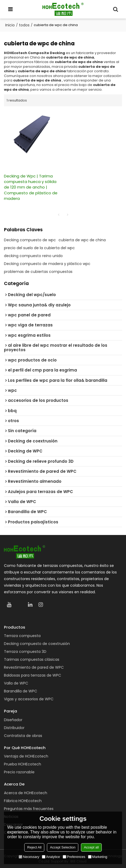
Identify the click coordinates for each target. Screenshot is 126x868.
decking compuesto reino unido (33, 256)
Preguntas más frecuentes (29, 809)
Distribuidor (14, 728)
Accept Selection (63, 847)
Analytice (51, 857)
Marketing (98, 857)
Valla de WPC (16, 683)
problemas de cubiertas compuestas (38, 272)
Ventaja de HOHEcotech (26, 756)
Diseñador (13, 720)
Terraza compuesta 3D (25, 652)
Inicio (10, 25)
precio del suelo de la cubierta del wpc (39, 248)
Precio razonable (19, 772)
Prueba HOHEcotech (23, 764)
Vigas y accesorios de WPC (29, 699)
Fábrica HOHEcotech (23, 801)
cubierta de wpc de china (82, 240)
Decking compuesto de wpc (30, 240)
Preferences (74, 857)
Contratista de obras (23, 736)
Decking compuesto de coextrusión (37, 644)
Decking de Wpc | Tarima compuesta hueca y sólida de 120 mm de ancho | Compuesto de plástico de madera (31, 187)
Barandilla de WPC (21, 691)
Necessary (29, 857)
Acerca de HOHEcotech (26, 793)
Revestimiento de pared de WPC (34, 667)
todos (24, 25)
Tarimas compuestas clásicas (32, 659)
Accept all (91, 847)
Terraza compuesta (22, 636)
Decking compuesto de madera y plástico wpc (47, 264)
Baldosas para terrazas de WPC (33, 675)
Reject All (34, 847)
